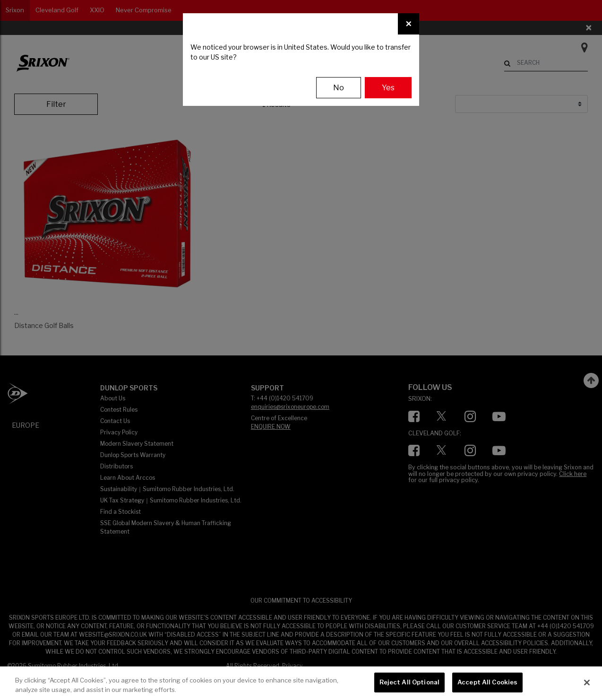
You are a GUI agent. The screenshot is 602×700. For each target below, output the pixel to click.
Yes (388, 88)
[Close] (408, 24)
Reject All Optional (409, 682)
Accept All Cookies (487, 682)
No (339, 88)
